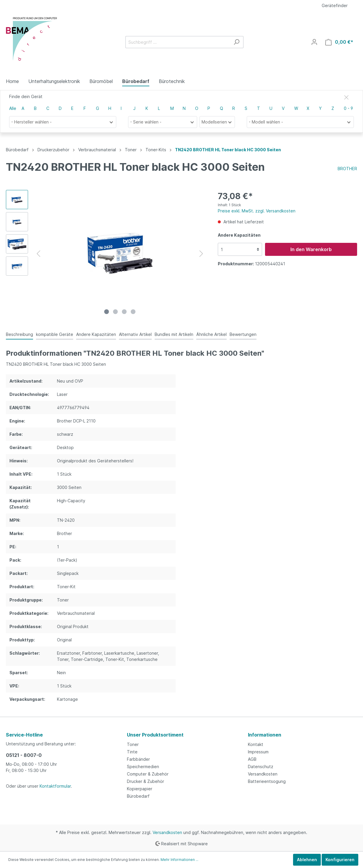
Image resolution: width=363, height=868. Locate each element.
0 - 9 (348, 108)
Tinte (132, 752)
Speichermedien (143, 767)
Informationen (265, 735)
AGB (252, 759)
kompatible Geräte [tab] (55, 334)
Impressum (258, 752)
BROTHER (347, 169)
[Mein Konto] (314, 42)
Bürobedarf (138, 796)
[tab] (19, 334)
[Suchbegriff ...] (178, 42)
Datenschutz (261, 767)
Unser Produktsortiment (155, 735)
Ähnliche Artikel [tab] (211, 334)
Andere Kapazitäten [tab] (96, 334)
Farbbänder (138, 759)
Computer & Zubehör (148, 774)
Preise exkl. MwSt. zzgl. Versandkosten (257, 211)
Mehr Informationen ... (179, 860)
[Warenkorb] (339, 42)
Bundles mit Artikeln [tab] (174, 334)
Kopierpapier (140, 789)
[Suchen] (237, 42)
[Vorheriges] (38, 254)
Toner (133, 744)
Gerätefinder (335, 5)
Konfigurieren (340, 860)
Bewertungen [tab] (243, 334)
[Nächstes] (201, 254)
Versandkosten (263, 774)
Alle (13, 108)
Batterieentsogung (267, 781)
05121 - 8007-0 (24, 755)
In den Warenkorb (311, 249)
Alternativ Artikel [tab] (135, 334)
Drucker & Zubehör (145, 781)
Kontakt (256, 744)
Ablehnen (307, 860)
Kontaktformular (55, 786)
